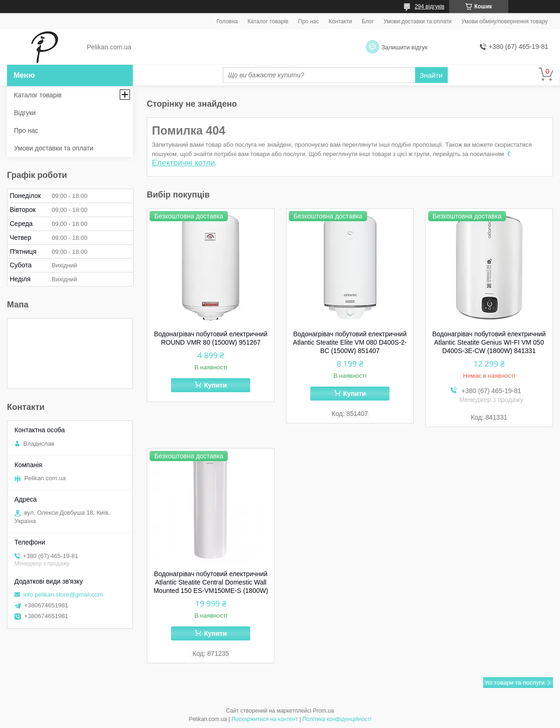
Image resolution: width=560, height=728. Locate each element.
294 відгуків (430, 7)
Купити (215, 385)
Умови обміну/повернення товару (504, 21)
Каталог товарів (268, 21)
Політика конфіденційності (337, 719)
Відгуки (25, 113)
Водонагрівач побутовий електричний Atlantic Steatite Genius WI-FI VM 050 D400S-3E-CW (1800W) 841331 (489, 342)
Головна (227, 21)
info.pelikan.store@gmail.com (63, 595)
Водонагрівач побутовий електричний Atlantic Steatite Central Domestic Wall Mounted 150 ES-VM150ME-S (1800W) (211, 582)
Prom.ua (324, 711)
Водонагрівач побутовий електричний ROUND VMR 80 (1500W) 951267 (211, 338)
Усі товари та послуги (515, 683)
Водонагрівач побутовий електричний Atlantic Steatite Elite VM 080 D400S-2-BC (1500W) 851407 (350, 342)
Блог (368, 21)
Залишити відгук (405, 47)
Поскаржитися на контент (265, 719)
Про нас (309, 21)
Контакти (340, 21)
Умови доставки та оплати (417, 21)
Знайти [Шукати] (431, 75)
